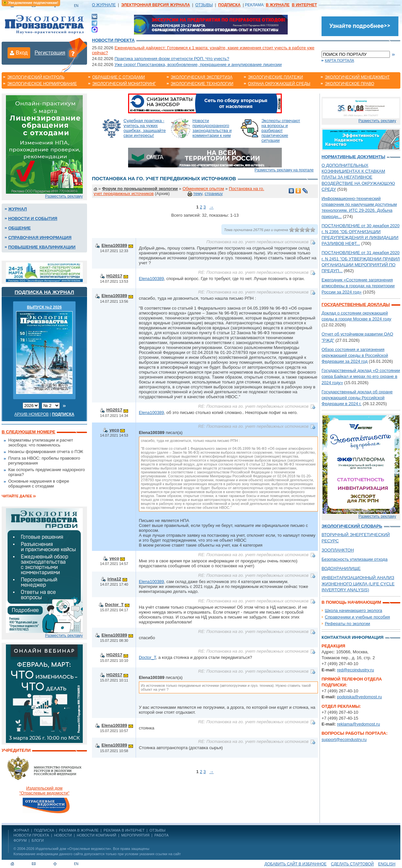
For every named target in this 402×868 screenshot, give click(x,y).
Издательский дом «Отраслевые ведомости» (73, 849)
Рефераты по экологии (347, 624)
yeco (114, 430)
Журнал (18, 209)
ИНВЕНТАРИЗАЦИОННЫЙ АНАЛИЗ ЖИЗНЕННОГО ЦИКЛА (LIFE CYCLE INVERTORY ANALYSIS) (358, 584)
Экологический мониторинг (124, 84)
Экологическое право (349, 84)
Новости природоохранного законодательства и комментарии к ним (212, 128)
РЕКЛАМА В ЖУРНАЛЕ (79, 830)
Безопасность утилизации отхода (355, 559)
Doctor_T (114, 605)
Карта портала (339, 60)
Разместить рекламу (64, 196)
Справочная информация (40, 238)
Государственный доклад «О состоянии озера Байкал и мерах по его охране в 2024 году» (361, 376)
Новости (63, 835)
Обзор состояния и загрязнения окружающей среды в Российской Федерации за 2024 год (355, 355)
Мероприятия (135, 835)
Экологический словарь (352, 526)
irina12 (114, 579)
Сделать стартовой (352, 864)
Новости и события (33, 218)
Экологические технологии (202, 84)
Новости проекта (113, 40)
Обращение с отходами (119, 77)
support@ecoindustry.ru (344, 739)
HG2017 (114, 276)
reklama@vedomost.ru (358, 724)
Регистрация (50, 53)
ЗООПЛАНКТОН (338, 550)
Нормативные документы (353, 157)
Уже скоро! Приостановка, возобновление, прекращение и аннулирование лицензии (198, 65)
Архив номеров (32, 414)
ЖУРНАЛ (21, 830)
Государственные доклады (356, 304)
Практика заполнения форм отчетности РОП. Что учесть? (172, 59)
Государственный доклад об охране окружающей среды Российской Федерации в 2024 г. (357, 398)
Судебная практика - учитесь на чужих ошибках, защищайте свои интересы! (145, 128)
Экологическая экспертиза (202, 77)
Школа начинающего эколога (354, 610)
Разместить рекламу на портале (284, 170)
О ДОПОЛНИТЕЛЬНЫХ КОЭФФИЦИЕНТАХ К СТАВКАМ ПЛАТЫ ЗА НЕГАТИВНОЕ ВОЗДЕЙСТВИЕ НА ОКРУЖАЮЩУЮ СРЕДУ (358, 177)
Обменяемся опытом (203, 189)
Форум (20, 840)
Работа (161, 835)
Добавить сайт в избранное (295, 864)
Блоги (38, 840)
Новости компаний (97, 835)
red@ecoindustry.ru (356, 670)
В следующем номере (28, 432)
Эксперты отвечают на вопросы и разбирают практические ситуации (281, 130)
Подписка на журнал (45, 292)
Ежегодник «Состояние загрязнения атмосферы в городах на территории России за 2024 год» (358, 286)
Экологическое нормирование (42, 84)
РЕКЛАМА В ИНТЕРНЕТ (124, 830)
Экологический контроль (36, 77)
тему (198, 194)
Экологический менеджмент (357, 77)
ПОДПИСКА (44, 830)
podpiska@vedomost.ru (359, 697)
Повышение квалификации (42, 247)
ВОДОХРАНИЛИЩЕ (341, 568)
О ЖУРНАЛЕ (104, 5)
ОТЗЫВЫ (204, 5)
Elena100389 (114, 245)
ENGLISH (387, 864)
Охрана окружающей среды (279, 84)
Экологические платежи (275, 77)
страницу (214, 194)
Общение (20, 228)
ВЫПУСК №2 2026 (44, 307)
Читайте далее (17, 496)
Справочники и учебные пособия (357, 617)
